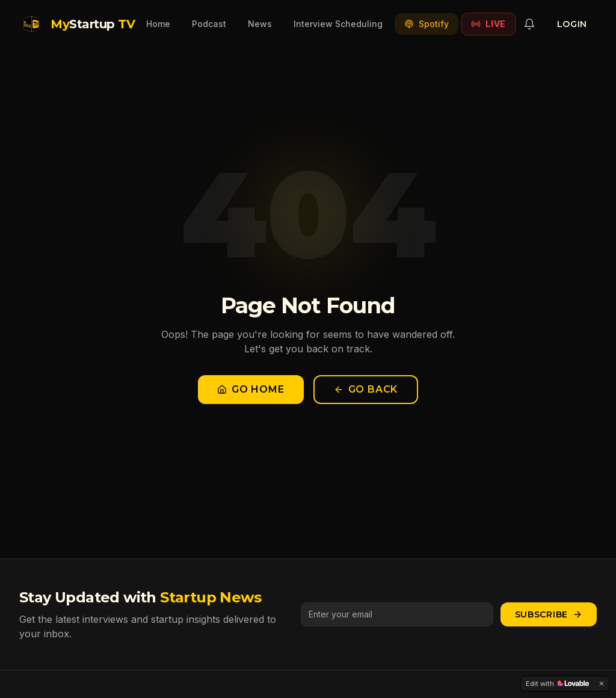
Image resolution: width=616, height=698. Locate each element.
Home (158, 24)
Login (572, 24)
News (260, 24)
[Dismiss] (602, 684)
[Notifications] (529, 24)
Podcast (209, 24)
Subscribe (549, 614)
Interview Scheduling (338, 24)
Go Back (366, 389)
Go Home (251, 389)
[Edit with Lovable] (557, 684)
